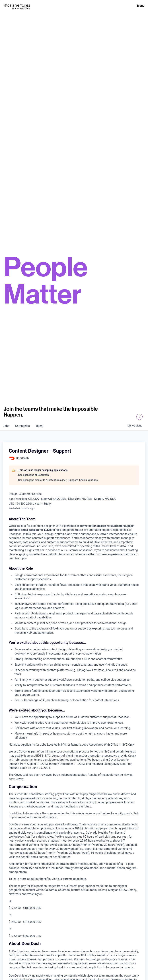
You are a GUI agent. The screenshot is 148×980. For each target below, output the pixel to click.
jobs (6, 426)
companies (22, 426)
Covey (20, 779)
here (83, 879)
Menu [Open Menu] (141, 6)
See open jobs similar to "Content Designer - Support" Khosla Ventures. (58, 480)
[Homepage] (17, 5)
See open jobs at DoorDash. (34, 475)
